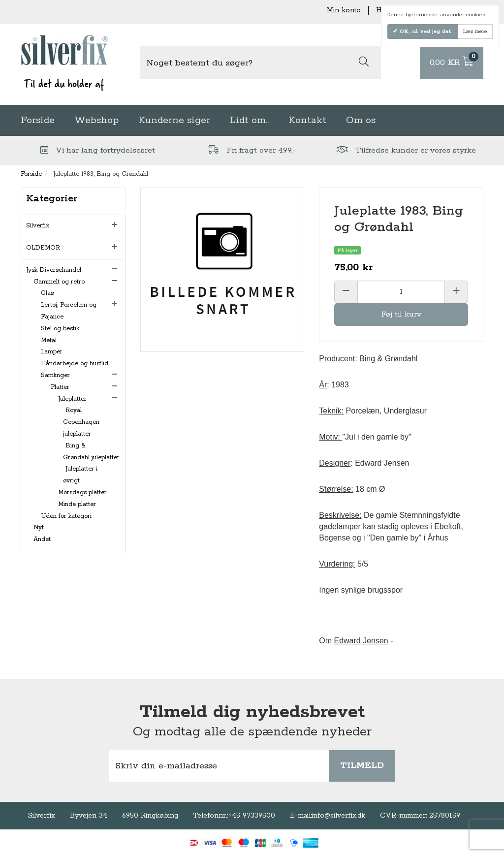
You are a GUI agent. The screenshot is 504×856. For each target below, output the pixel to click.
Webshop (96, 120)
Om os (361, 120)
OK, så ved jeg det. (425, 32)
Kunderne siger (174, 120)
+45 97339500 (252, 816)
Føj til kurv (401, 314)
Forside (38, 120)
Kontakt (307, 120)
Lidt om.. (249, 120)
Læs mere (475, 32)
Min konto (344, 10)
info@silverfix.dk (338, 816)
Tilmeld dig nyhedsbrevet (252, 712)
